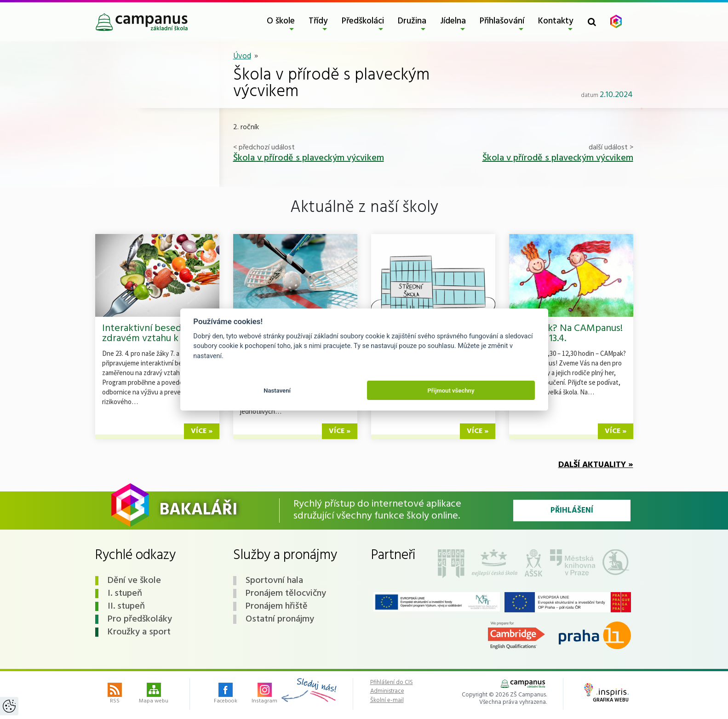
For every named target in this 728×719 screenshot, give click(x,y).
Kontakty (556, 21)
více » (202, 431)
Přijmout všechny (451, 391)
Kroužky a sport (139, 632)
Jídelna (453, 21)
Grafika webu (606, 694)
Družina (412, 21)
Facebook (226, 694)
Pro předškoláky (140, 619)
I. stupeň (125, 593)
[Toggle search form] (592, 22)
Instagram (264, 694)
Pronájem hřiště (277, 606)
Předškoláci (363, 21)
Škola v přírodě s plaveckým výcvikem (309, 158)
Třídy (318, 21)
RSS (115, 694)
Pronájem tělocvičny (286, 593)
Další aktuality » (596, 465)
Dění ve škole (134, 581)
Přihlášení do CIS (392, 683)
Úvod (242, 56)
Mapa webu (154, 694)
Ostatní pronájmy (280, 619)
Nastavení (277, 391)
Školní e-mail (387, 701)
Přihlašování (502, 21)
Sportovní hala (274, 581)
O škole (281, 21)
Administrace (387, 691)
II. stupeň (126, 606)
